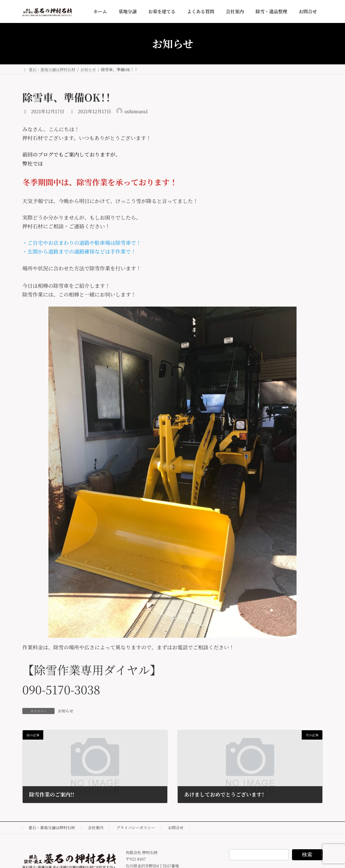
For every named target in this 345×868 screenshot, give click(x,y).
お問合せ (176, 827)
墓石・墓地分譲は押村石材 (52, 827)
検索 (307, 855)
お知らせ (66, 711)
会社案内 (96, 827)
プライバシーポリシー (136, 827)
